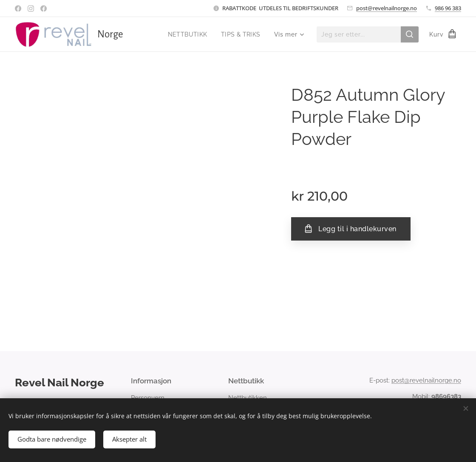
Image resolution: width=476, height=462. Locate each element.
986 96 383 (448, 8)
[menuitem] (188, 34)
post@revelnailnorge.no (387, 8)
